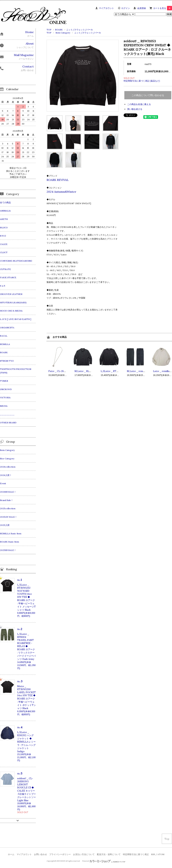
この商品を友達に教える (139, 104)
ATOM (161, 854)
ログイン (126, 8)
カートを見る (163, 8)
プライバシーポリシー (60, 854)
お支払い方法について (84, 854)
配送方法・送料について (109, 854)
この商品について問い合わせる (148, 95)
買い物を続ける (135, 109)
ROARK (59, 30)
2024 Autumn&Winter (61, 192)
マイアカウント (106, 8)
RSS (153, 854)
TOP (49, 30)
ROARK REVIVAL (58, 180)
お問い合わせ (40, 854)
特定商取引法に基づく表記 (136, 854)
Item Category (63, 33)
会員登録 (142, 8)
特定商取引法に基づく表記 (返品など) (142, 81)
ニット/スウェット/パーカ (80, 30)
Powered (104, 861)
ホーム (11, 854)
